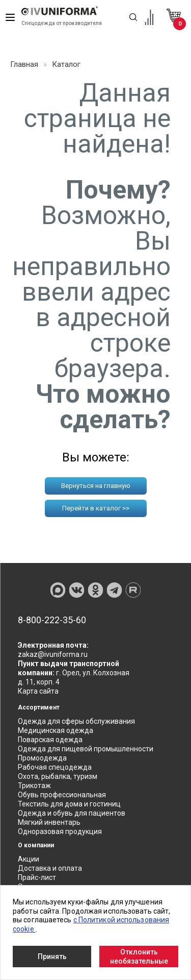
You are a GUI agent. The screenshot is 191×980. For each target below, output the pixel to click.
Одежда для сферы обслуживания (76, 721)
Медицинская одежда (56, 730)
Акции (29, 859)
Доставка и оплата (50, 868)
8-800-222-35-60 (52, 620)
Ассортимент (39, 707)
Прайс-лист (37, 877)
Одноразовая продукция (60, 831)
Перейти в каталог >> (96, 508)
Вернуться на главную (96, 486)
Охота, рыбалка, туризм (58, 776)
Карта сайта (38, 691)
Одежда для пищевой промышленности (86, 749)
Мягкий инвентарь (49, 822)
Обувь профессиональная (62, 795)
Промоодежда (42, 758)
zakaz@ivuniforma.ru (53, 654)
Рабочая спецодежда (55, 767)
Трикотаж (34, 786)
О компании (36, 845)
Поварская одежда (50, 740)
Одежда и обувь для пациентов (72, 813)
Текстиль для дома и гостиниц (69, 804)
